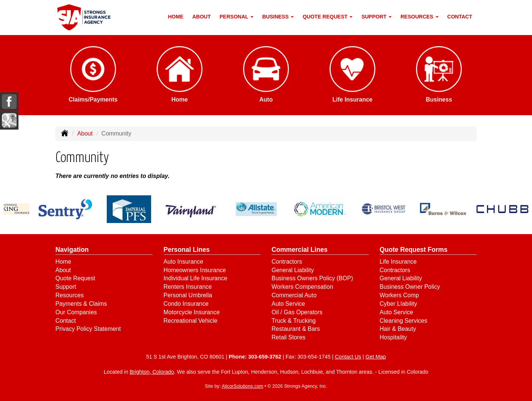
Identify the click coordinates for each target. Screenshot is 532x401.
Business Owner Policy (410, 287)
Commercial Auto (294, 295)
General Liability (293, 270)
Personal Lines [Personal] (187, 250)
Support (66, 287)
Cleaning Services (404, 321)
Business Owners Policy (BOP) (312, 278)
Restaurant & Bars (296, 329)
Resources (69, 295)
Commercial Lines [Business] (300, 250)
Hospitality (393, 337)
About (202, 17)
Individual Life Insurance (196, 278)
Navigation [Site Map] (72, 250)
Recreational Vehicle (191, 321)
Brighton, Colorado (152, 372)
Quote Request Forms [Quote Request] (414, 250)
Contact (460, 17)
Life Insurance (398, 262)
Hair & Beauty (398, 329)
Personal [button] (236, 17)
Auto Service (288, 304)
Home (176, 17)
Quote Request (75, 278)
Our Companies (76, 312)
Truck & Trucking (294, 321)
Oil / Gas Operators (297, 312)
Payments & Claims (81, 304)
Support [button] (376, 17)
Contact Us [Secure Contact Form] (348, 357)
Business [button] (278, 17)
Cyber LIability (398, 304)
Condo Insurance (186, 304)
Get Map (376, 357)
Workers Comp (399, 295)
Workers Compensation (302, 287)
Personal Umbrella (188, 295)
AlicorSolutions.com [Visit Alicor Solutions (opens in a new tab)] (242, 386)
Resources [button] (420, 17)
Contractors (287, 262)
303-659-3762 (265, 357)
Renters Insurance (188, 287)
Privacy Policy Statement (88, 329)
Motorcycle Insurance (192, 312)
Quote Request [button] (328, 17)
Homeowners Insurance (195, 270)
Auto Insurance (184, 262)
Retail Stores (289, 337)
